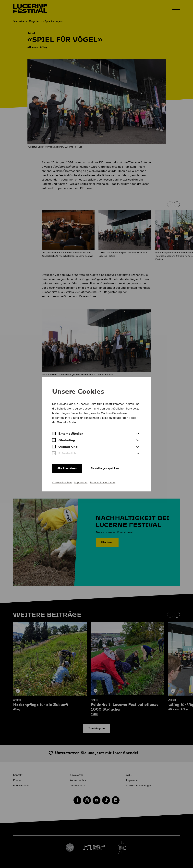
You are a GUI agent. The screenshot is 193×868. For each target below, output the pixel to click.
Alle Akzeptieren (67, 468)
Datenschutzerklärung (103, 483)
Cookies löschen (62, 483)
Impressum (81, 483)
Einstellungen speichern (105, 468)
